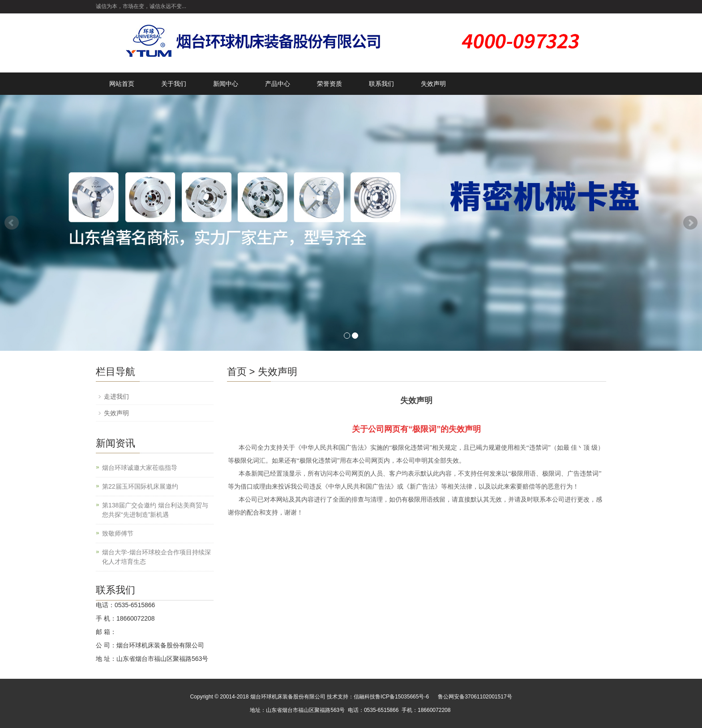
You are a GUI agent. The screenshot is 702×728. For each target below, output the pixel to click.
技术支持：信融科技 (351, 697)
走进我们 (116, 396)
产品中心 (278, 84)
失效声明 (433, 84)
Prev (12, 223)
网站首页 (122, 84)
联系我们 (381, 84)
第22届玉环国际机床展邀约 (140, 486)
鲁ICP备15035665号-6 (402, 697)
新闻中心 (226, 84)
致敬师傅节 (118, 533)
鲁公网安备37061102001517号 (475, 697)
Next (690, 223)
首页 (237, 372)
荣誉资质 (330, 84)
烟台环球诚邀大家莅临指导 (140, 468)
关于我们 (174, 84)
